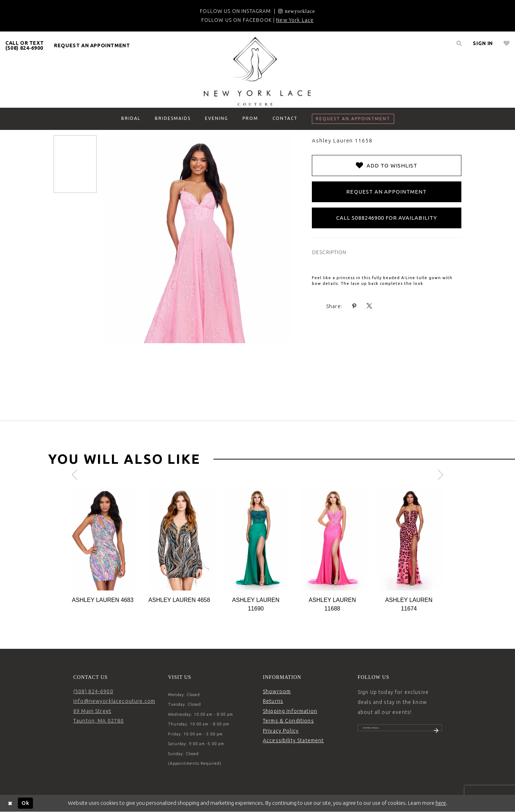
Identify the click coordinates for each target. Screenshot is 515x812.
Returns (273, 701)
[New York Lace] (257, 71)
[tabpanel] (104, 546)
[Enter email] (400, 731)
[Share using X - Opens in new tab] (369, 306)
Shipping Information (290, 711)
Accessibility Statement (293, 740)
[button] (483, 43)
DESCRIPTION (329, 252)
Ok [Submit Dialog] (25, 803)
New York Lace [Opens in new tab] (295, 20)
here (441, 803)
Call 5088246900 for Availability (387, 218)
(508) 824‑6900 (93, 691)
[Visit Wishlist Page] (507, 43)
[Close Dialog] (10, 803)
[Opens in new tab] (296, 11)
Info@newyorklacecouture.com (114, 701)
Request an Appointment (386, 192)
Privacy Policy (281, 731)
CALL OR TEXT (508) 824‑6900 (24, 45)
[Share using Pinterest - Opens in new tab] (354, 306)
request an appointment (92, 45)
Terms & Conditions (288, 721)
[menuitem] (25, 45)
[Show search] (459, 43)
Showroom (277, 691)
